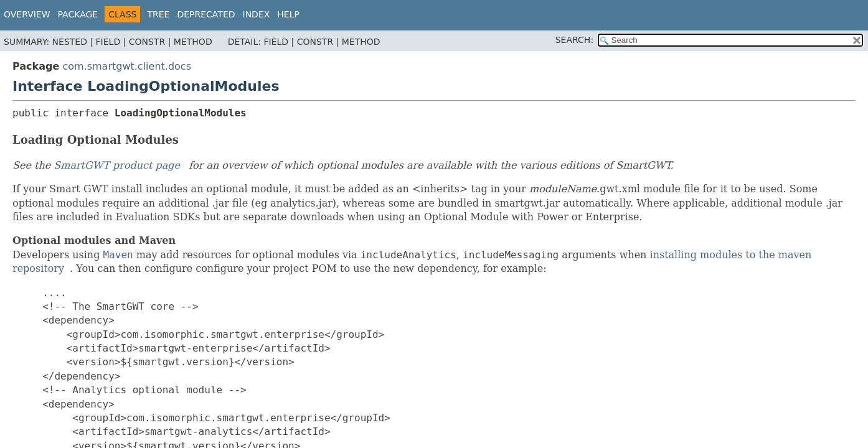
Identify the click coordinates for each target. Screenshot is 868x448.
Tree (158, 14)
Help (288, 14)
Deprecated (206, 14)
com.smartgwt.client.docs (127, 66)
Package (78, 14)
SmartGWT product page (117, 165)
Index (257, 14)
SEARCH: (574, 40)
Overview (27, 14)
